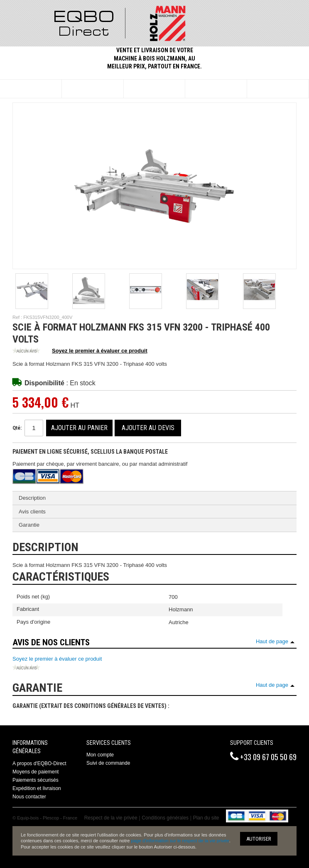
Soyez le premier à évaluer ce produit (80, 351)
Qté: (17, 428)
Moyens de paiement (36, 772)
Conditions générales (165, 818)
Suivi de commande (108, 763)
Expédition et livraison (37, 788)
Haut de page (272, 641)
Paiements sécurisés (36, 780)
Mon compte (100, 755)
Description (32, 498)
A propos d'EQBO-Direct (39, 763)
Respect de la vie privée (111, 818)
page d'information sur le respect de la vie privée (180, 841)
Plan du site (206, 818)
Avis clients (32, 512)
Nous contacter (29, 797)
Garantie (29, 525)
